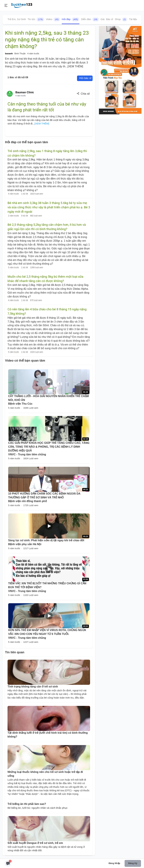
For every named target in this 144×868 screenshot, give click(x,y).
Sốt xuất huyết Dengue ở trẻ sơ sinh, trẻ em (35, 843)
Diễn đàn (90, 19)
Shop (121, 19)
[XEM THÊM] (75, 66)
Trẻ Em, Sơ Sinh (17, 19)
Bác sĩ (110, 19)
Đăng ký (133, 863)
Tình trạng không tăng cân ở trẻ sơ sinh (33, 687)
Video (53, 19)
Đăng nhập (114, 863)
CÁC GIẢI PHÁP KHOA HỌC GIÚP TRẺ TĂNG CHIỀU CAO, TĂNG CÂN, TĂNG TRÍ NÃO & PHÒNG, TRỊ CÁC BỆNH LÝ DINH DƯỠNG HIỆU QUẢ (49, 447)
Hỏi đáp (71, 19)
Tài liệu (133, 19)
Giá (103, 19)
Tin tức (36, 19)
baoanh (9, 54)
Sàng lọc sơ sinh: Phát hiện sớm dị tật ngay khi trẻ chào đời (46, 540)
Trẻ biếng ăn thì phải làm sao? (27, 804)
